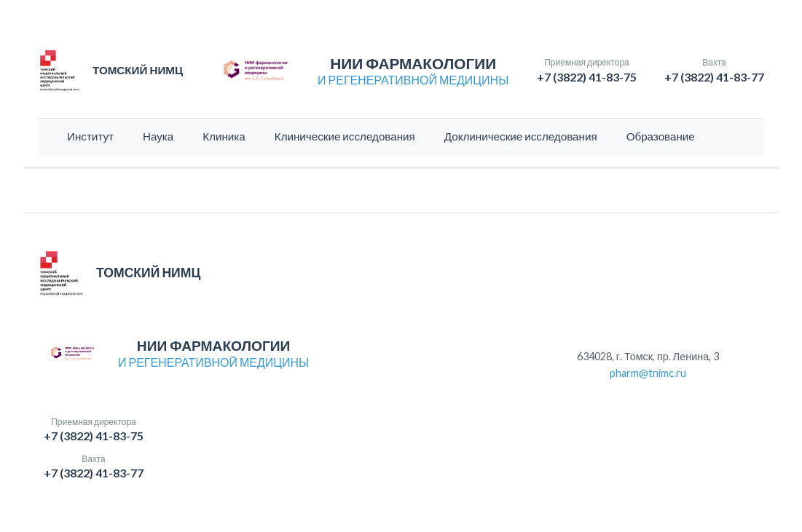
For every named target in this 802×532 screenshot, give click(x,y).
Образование (661, 136)
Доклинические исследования (521, 136)
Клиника (224, 136)
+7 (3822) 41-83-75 (587, 77)
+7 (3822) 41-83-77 (714, 77)
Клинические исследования (345, 136)
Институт (90, 136)
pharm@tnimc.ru (648, 373)
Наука (158, 136)
